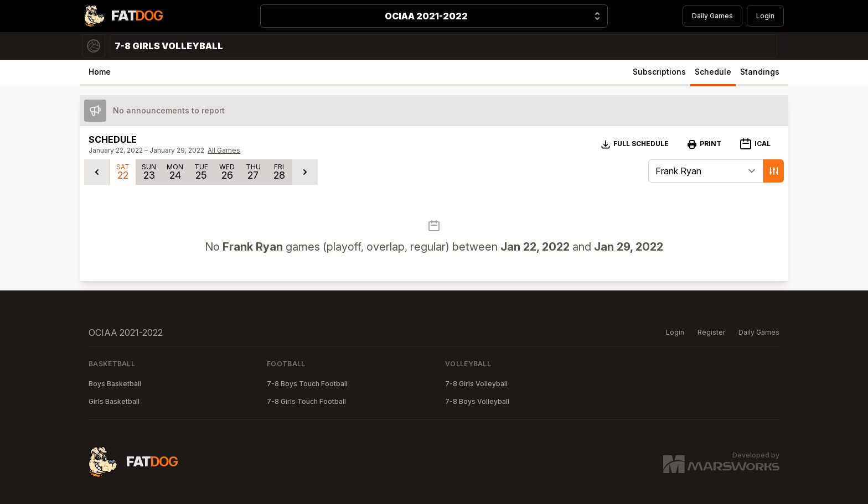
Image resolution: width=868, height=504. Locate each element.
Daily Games (712, 16)
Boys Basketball (115, 384)
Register (711, 332)
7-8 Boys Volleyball (477, 401)
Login (765, 16)
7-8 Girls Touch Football (306, 401)
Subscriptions (659, 72)
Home (100, 72)
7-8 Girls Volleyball (476, 384)
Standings (760, 72)
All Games (224, 150)
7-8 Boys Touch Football (307, 384)
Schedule (713, 72)
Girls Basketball (114, 401)
